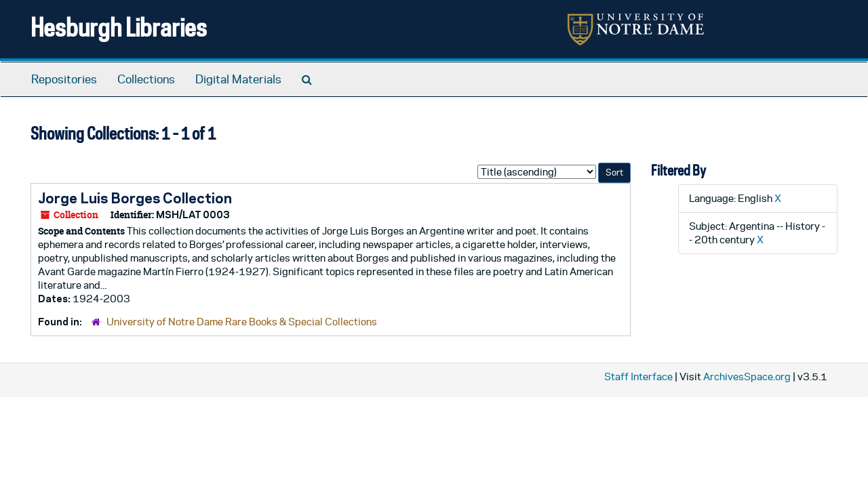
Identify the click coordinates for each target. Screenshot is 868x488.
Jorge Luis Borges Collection (135, 198)
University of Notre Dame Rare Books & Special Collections (242, 322)
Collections (146, 79)
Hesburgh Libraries (119, 27)
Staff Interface (638, 377)
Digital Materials (238, 79)
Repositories (64, 79)
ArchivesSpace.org (747, 377)
